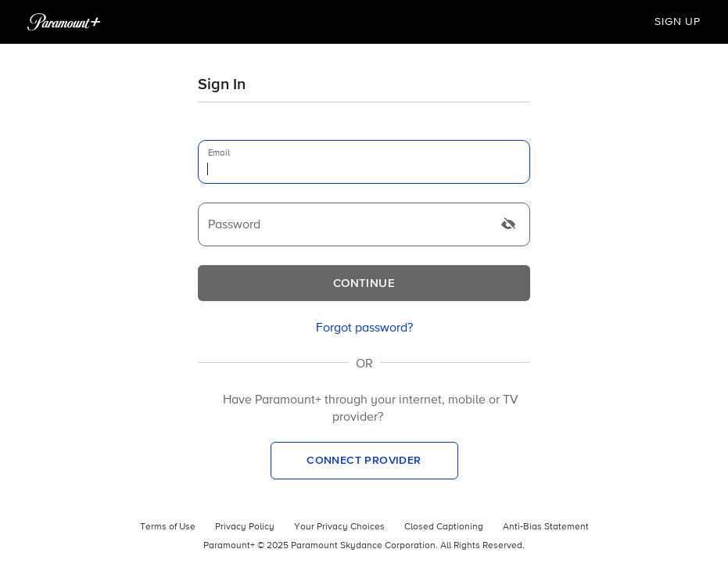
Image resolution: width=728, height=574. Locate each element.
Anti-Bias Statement (546, 527)
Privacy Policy (245, 527)
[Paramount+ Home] (64, 22)
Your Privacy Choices (339, 527)
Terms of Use (168, 527)
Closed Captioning (444, 527)
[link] (364, 328)
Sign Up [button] (678, 22)
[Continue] (364, 283)
